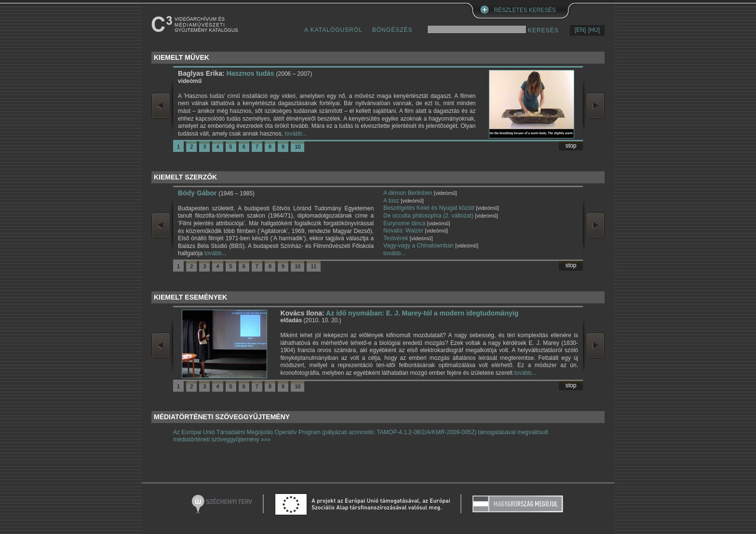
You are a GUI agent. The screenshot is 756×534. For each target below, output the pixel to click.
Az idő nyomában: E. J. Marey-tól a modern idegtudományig (422, 313)
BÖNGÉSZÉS (392, 30)
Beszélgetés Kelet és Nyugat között (429, 208)
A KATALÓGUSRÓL (333, 30)
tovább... (296, 134)
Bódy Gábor (197, 193)
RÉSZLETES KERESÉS (525, 10)
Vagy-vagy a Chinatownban (418, 246)
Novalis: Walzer (403, 231)
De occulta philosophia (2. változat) (428, 216)
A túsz (391, 201)
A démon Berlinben (408, 193)
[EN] (580, 30)
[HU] (594, 30)
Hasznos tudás (250, 73)
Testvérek (396, 238)
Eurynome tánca (404, 223)
